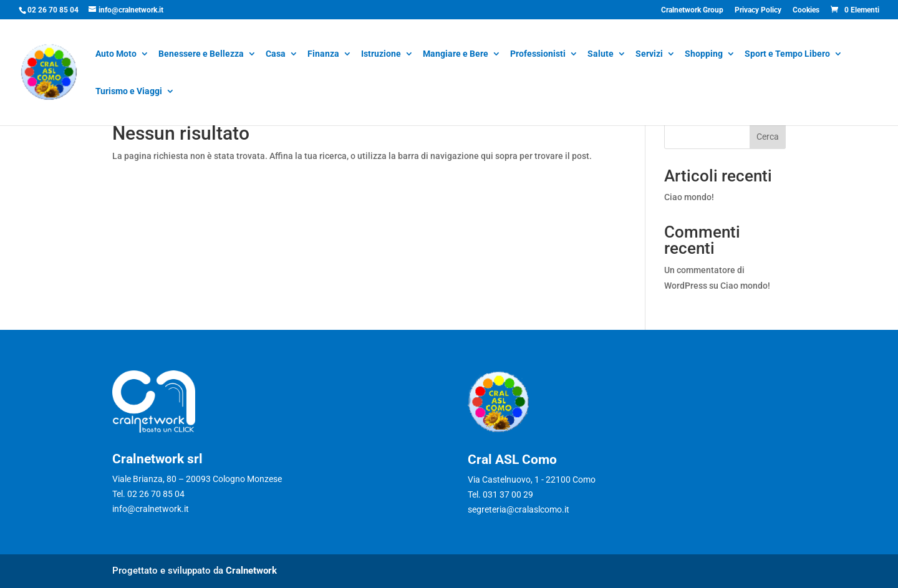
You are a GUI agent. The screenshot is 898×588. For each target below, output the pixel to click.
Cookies (806, 10)
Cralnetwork (251, 571)
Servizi (649, 55)
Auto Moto (116, 55)
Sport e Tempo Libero (787, 55)
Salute (601, 55)
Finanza (323, 55)
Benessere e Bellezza (201, 55)
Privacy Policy (758, 10)
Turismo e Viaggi (129, 92)
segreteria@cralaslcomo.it (519, 509)
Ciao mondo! (689, 197)
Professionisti (538, 55)
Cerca (768, 137)
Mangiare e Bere (456, 55)
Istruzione (381, 55)
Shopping (704, 55)
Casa (276, 55)
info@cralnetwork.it (151, 509)
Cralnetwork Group (692, 10)
